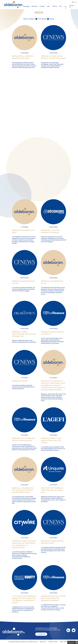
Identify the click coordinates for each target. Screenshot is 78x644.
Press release (42, 19)
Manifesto (34, 6)
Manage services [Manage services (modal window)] (71, 642)
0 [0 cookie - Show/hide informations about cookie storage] (77, 642)
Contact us (72, 6)
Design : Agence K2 (65, 642)
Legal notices (43, 642)
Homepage (26, 6)
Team (48, 6)
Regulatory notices (53, 642)
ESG (60, 6)
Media (65, 6)
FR (73, 2)
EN (75, 2)
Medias (52, 19)
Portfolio (55, 6)
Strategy (42, 6)
